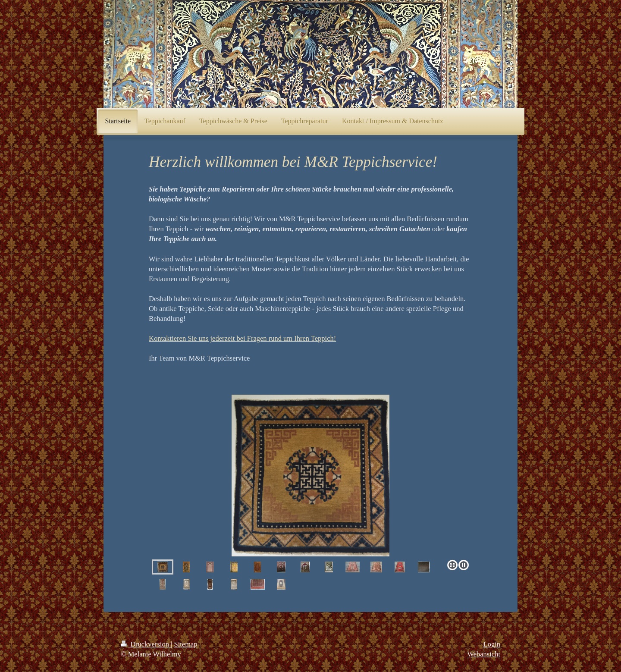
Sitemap (186, 644)
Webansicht (484, 654)
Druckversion (146, 644)
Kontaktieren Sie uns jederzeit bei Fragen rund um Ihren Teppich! (242, 338)
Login (492, 644)
